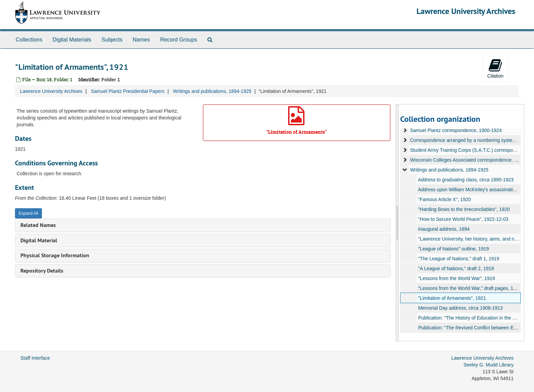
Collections (29, 40)
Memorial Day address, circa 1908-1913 (460, 308)
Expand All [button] (28, 213)
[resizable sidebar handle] (397, 223)
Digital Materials (72, 40)
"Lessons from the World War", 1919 (456, 278)
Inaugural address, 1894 (444, 229)
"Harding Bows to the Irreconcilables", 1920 (464, 209)
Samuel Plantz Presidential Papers (128, 91)
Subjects (112, 40)
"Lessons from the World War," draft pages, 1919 (469, 288)
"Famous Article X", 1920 (444, 199)
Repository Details (42, 271)
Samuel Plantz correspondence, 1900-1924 (456, 130)
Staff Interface (35, 358)
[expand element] (405, 130)
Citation (495, 68)
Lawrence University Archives (466, 11)
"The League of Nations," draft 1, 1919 (458, 259)
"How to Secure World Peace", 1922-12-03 (463, 219)
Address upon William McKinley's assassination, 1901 (475, 190)
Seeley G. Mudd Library (489, 365)
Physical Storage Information (55, 255)
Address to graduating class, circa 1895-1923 (466, 180)
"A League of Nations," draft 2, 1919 (456, 268)
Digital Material (39, 240)
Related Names (38, 225)
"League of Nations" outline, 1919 (453, 249)
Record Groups (179, 40)
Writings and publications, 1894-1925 (212, 91)
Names (141, 40)
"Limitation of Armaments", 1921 (452, 298)
